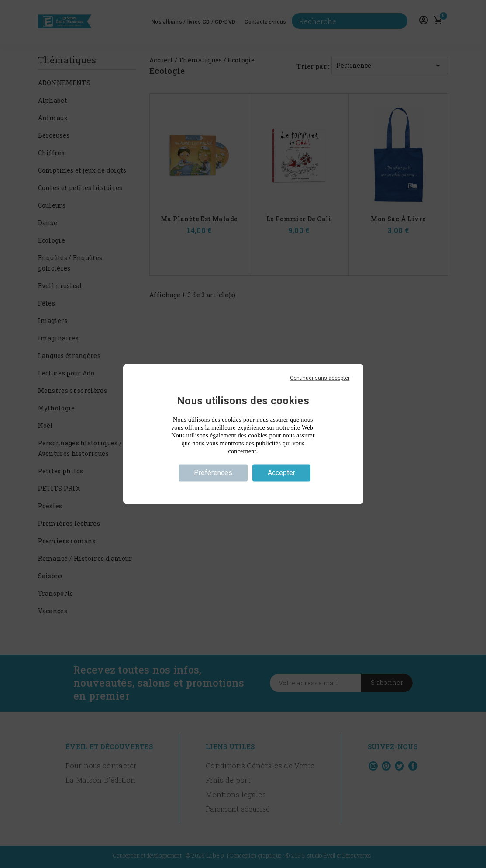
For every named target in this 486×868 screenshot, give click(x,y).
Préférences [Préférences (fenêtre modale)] (213, 473)
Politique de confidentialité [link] (243, 489)
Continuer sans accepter (320, 378)
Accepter (281, 473)
